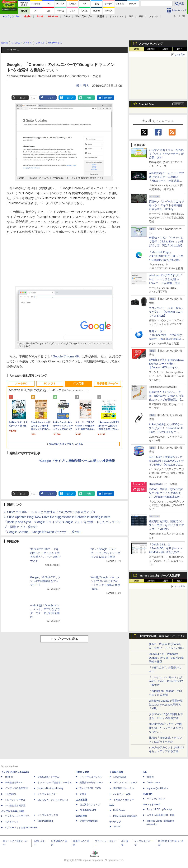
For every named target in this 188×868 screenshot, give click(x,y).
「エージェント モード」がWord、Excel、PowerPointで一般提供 (166, 681)
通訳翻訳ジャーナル (124, 788)
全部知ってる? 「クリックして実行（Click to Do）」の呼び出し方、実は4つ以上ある (166, 241)
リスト (34, 98)
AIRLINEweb (120, 777)
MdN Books (119, 810)
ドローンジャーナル (15, 800)
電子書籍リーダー (107, 383)
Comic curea (153, 783)
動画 (141, 16)
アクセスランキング (151, 44)
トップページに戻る (64, 639)
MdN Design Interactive (125, 816)
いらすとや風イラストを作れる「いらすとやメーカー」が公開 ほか (166, 154)
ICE (145, 772)
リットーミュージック (91, 777)
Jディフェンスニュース (125, 783)
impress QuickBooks (157, 788)
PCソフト (50, 383)
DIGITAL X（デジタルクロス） (53, 800)
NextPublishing (45, 821)
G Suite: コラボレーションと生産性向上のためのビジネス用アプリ (50, 512)
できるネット (12, 822)
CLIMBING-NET (88, 810)
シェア (51, 98)
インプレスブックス (48, 815)
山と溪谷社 (82, 800)
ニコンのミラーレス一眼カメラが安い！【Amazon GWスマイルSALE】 (166, 312)
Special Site (146, 104)
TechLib (117, 827)
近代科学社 (82, 816)
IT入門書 (79, 383)
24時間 (151, 49)
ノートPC (21, 383)
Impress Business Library (50, 788)
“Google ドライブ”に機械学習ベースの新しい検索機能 (77, 461)
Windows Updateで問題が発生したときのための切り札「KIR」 (166, 705)
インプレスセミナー (48, 794)
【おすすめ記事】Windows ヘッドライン (162, 636)
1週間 (165, 49)
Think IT (9, 777)
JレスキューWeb (122, 794)
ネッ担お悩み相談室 (15, 806)
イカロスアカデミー (124, 800)
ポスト (23, 98)
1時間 (137, 49)
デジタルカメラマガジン (17, 816)
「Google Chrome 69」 (66, 356)
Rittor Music (82, 772)
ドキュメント (116, 16)
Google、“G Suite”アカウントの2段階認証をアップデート (45, 581)
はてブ (70, 98)
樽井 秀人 (83, 86)
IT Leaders (10, 794)
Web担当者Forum (14, 783)
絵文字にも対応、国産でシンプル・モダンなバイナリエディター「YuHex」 (166, 525)
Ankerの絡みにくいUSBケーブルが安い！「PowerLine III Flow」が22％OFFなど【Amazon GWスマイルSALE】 (166, 432)
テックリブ (115, 822)
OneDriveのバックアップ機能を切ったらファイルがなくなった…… (166, 728)
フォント (153, 16)
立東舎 (83, 794)
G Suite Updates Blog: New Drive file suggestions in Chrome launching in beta (57, 517)
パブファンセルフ (156, 799)
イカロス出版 (116, 772)
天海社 (150, 777)
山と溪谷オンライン (90, 805)
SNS (131, 16)
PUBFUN (148, 794)
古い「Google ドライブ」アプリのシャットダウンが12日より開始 (105, 553)
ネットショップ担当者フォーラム (55, 783)
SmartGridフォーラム (48, 777)
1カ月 (180, 49)
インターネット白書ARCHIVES (21, 828)
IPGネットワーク (152, 805)
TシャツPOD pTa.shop (159, 809)
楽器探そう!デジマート (91, 783)
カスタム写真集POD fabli (161, 815)
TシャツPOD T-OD (90, 788)
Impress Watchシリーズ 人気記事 (159, 576)
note (89, 98)
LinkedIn (108, 98)
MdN (112, 806)
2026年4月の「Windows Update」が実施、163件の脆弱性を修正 (166, 658)
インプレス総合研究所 (16, 788)
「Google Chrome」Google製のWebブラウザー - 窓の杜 (42, 532)
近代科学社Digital (89, 821)
